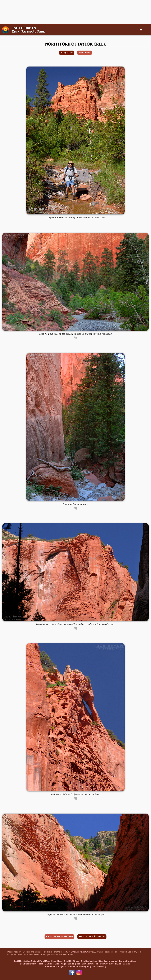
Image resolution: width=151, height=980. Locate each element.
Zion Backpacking (89, 961)
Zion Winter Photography (79, 966)
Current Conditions (127, 961)
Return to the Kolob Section (92, 936)
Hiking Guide (67, 53)
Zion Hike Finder (71, 961)
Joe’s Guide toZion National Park (28, 30)
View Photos (85, 53)
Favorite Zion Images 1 (120, 964)
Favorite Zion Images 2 (55, 966)
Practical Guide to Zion (49, 964)
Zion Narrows (88, 964)
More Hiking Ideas (54, 961)
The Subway (102, 964)
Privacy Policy (99, 966)
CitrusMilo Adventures (80, 952)
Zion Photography (28, 964)
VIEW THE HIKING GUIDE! (59, 936)
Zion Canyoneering (108, 961)
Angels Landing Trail (71, 964)
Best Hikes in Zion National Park (29, 961)
